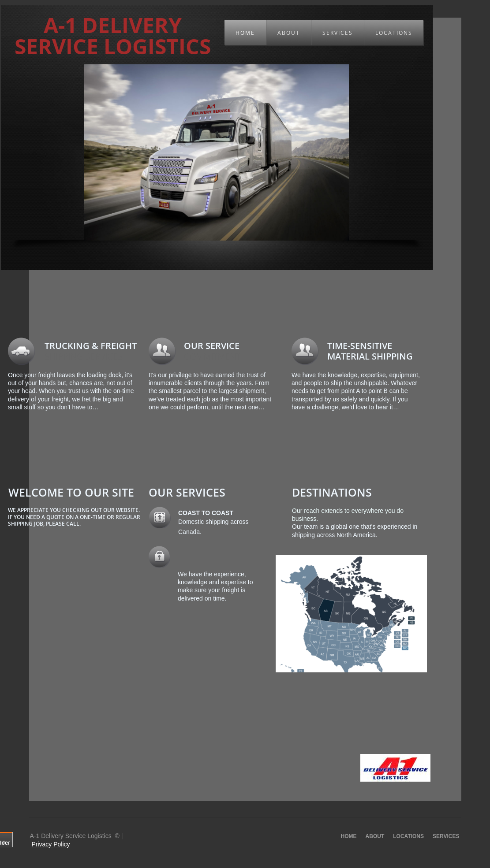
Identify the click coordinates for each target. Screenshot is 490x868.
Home (245, 33)
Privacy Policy (50, 844)
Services (338, 33)
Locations (394, 33)
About (289, 33)
